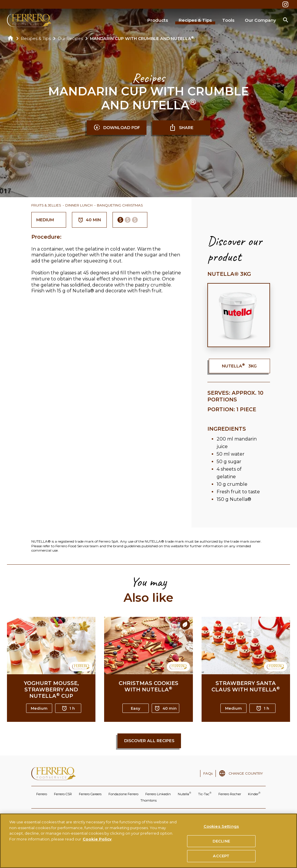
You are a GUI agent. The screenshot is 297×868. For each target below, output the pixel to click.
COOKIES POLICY (124, 816)
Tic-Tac (205, 794)
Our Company (260, 20)
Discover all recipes (149, 741)
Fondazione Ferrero (123, 794)
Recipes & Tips (195, 20)
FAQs (208, 773)
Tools (228, 20)
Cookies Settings (221, 831)
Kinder (254, 794)
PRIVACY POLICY (92, 816)
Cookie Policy (97, 844)
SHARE (181, 128)
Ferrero (42, 794)
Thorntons (148, 800)
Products (158, 20)
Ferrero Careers (90, 794)
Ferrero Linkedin (158, 794)
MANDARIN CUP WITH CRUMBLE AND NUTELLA (142, 39)
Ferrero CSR (63, 794)
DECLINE (221, 846)
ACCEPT (221, 861)
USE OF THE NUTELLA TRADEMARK (171, 816)
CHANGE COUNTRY (246, 773)
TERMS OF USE (62, 816)
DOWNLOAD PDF (117, 128)
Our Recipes (70, 39)
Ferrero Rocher (230, 794)
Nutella (184, 794)
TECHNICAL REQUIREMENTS (225, 816)
